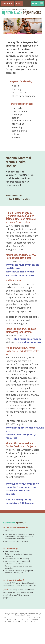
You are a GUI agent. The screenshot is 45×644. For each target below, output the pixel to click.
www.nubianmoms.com (29, 342)
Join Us (6, 590)
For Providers (10, 549)
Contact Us (7, 3)
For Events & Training (14, 580)
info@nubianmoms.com (27, 339)
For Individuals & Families (15, 527)
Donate (19, 3)
